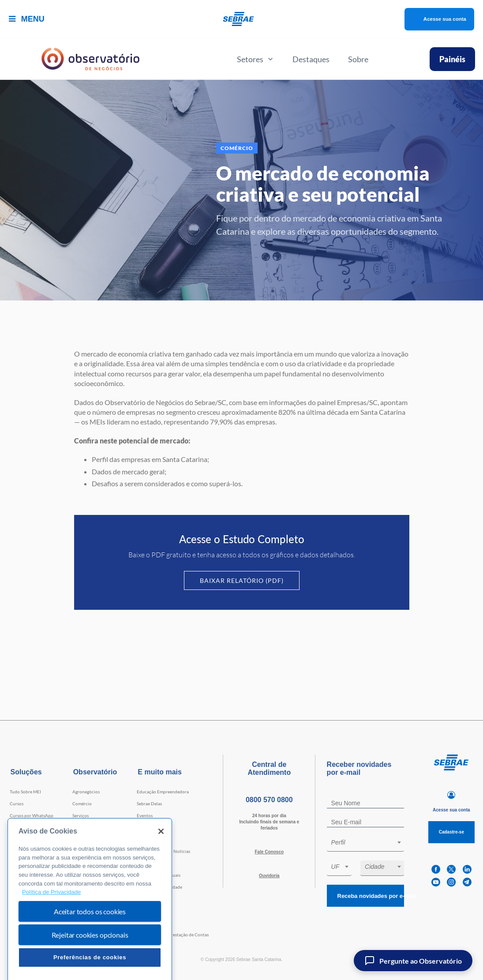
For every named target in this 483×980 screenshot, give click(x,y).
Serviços (80, 815)
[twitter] (451, 869)
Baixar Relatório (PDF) (242, 580)
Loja (141, 827)
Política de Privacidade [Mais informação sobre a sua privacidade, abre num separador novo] (51, 917)
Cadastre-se (451, 832)
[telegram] (467, 882)
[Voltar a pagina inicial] (241, 19)
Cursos (17, 804)
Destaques (311, 59)
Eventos (145, 815)
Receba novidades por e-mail (368, 896)
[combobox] (366, 844)
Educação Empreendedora (163, 792)
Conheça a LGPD (153, 911)
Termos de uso (151, 899)
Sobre (358, 59)
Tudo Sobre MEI (25, 792)
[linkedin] (467, 869)
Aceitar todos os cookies (90, 936)
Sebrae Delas (149, 804)
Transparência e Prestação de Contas (173, 935)
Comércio (82, 804)
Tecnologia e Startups (94, 839)
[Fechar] (161, 856)
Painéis (452, 59)
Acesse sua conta (435, 19)
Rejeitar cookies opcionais (90, 959)
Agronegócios (86, 792)
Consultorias (22, 827)
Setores (255, 59)
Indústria (81, 827)
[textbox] (370, 842)
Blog (141, 839)
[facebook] (436, 869)
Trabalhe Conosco (155, 863)
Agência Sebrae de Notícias (163, 851)
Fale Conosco (269, 852)
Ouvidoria (269, 876)
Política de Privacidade (159, 887)
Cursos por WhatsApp (32, 815)
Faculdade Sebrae (27, 839)
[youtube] (436, 882)
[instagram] (451, 882)
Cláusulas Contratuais (159, 875)
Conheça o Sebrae (154, 923)
